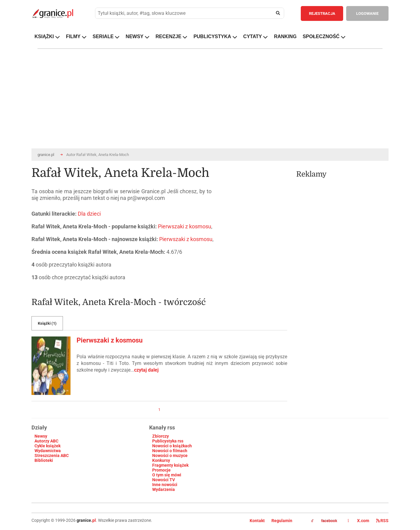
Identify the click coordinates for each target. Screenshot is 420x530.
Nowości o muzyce (170, 455)
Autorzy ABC (46, 441)
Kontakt (257, 521)
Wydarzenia (164, 489)
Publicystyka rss (168, 441)
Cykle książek (48, 446)
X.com (359, 521)
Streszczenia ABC (52, 455)
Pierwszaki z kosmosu (185, 226)
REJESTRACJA (322, 13)
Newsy (41, 436)
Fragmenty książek (170, 465)
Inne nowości (165, 485)
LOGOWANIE (367, 13)
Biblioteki (44, 460)
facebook (324, 521)
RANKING (285, 36)
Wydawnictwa (48, 451)
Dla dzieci (89, 214)
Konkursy (161, 460)
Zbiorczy (161, 436)
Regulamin (282, 521)
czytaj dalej (146, 370)
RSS (382, 521)
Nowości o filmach (170, 451)
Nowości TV (164, 480)
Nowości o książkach (172, 446)
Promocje (161, 470)
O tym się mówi (167, 475)
